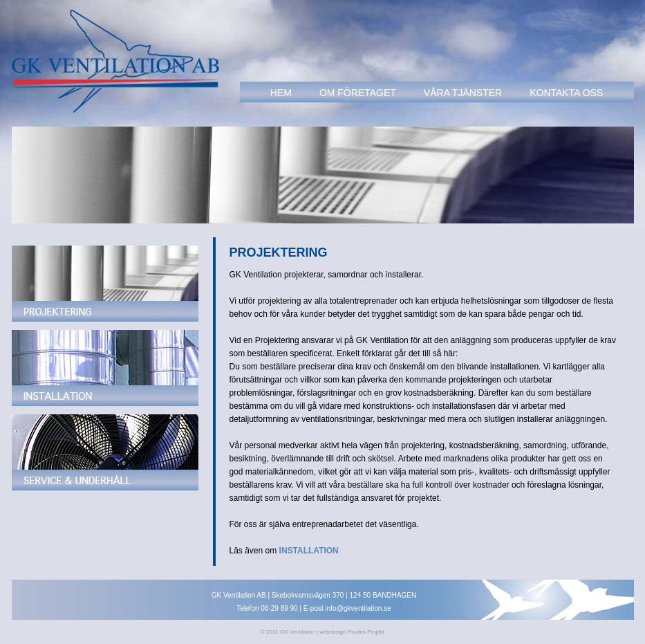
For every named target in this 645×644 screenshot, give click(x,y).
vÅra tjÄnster (463, 93)
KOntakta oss (566, 93)
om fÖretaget (358, 93)
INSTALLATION (309, 551)
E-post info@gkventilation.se (347, 608)
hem (281, 93)
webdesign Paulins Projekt (352, 632)
